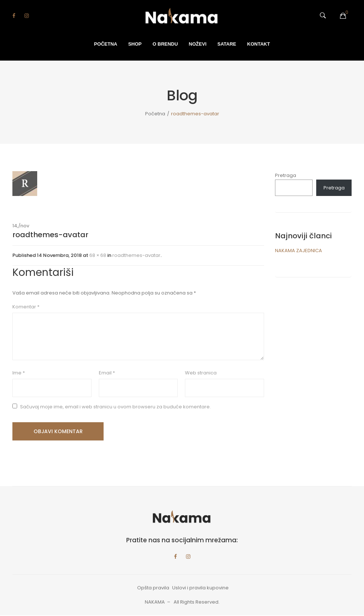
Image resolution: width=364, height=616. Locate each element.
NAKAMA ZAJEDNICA (299, 251)
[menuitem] (106, 44)
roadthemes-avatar (136, 255)
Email (107, 373)
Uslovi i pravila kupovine (200, 589)
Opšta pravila (153, 589)
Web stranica (201, 373)
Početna (155, 114)
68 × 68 (98, 255)
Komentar (26, 307)
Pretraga (286, 175)
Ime (19, 373)
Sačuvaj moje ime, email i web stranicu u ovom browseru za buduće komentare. (115, 407)
